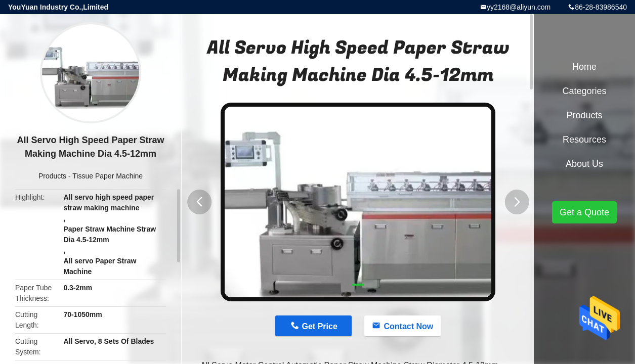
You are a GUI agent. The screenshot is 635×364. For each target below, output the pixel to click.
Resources (584, 140)
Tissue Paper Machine (108, 176)
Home (584, 67)
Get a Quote (584, 212)
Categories (584, 91)
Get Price (320, 326)
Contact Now (408, 326)
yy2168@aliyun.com (519, 7)
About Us (584, 164)
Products (52, 176)
